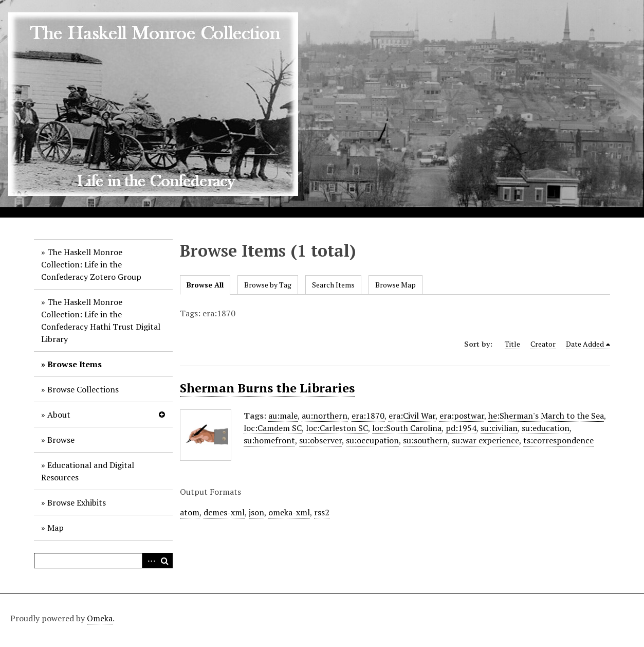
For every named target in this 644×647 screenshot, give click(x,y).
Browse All (205, 285)
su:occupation (372, 440)
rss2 (322, 512)
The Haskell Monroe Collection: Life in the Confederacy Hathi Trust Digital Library (101, 320)
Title (512, 344)
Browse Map (395, 285)
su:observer (320, 440)
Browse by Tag (268, 285)
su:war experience (485, 440)
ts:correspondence (558, 440)
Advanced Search (150, 561)
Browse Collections (83, 389)
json (256, 512)
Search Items (333, 285)
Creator (543, 344)
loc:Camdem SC (273, 428)
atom (190, 512)
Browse (61, 440)
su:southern (425, 440)
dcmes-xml (224, 512)
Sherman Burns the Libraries (267, 388)
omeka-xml (289, 512)
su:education (546, 428)
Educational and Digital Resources (88, 471)
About (59, 415)
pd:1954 (461, 428)
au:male (283, 416)
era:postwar (462, 416)
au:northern (325, 416)
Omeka (100, 618)
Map (56, 528)
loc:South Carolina (407, 428)
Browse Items (75, 364)
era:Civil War (412, 416)
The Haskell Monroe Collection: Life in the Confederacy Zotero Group (91, 264)
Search (165, 561)
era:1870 (368, 416)
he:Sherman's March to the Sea (546, 416)
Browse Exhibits (77, 502)
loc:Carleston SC (337, 428)
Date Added (585, 344)
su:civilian (499, 428)
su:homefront (269, 440)
